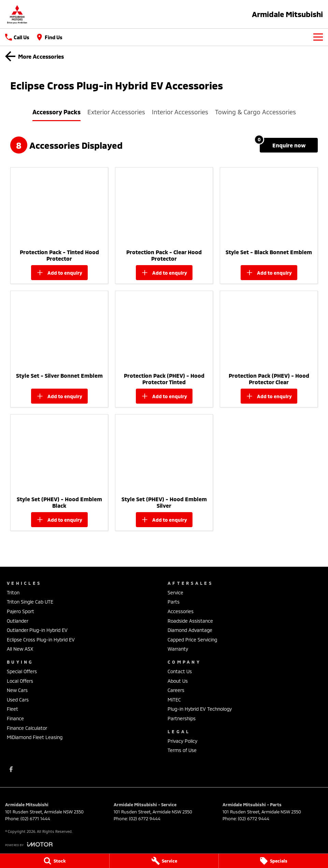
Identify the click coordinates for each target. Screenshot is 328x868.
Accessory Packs (56, 112)
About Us (178, 681)
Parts (174, 602)
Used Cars (18, 700)
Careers (176, 690)
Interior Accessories (180, 112)
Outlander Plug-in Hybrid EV (37, 630)
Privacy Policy (182, 741)
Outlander (18, 621)
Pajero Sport (20, 611)
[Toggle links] (29, 844)
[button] (59, 206)
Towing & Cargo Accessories (255, 112)
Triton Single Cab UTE (30, 602)
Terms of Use (182, 750)
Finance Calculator (27, 728)
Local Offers (20, 681)
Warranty (178, 649)
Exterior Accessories (116, 112)
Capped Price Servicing (192, 640)
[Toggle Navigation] (318, 37)
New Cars (17, 690)
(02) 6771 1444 (35, 819)
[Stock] (55, 861)
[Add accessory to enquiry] (59, 273)
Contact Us (180, 671)
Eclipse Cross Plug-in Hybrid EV (41, 640)
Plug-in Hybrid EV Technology (200, 709)
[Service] (164, 861)
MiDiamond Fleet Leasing (35, 737)
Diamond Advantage (190, 630)
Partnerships (182, 718)
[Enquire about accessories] (289, 145)
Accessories (181, 611)
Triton (13, 592)
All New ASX (20, 649)
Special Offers (22, 671)
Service (175, 592)
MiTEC (174, 700)
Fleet (12, 709)
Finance (15, 718)
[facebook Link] (11, 769)
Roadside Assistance (190, 621)
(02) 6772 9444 (145, 819)
